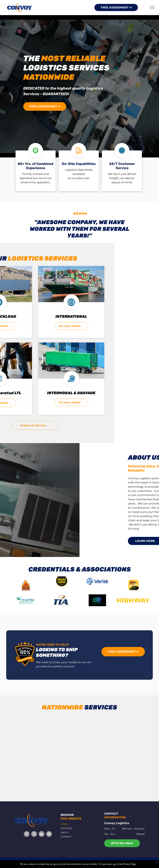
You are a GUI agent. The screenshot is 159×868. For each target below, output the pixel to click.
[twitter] (34, 834)
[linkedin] (42, 834)
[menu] (152, 7)
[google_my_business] (49, 834)
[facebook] (27, 834)
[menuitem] (79, 824)
